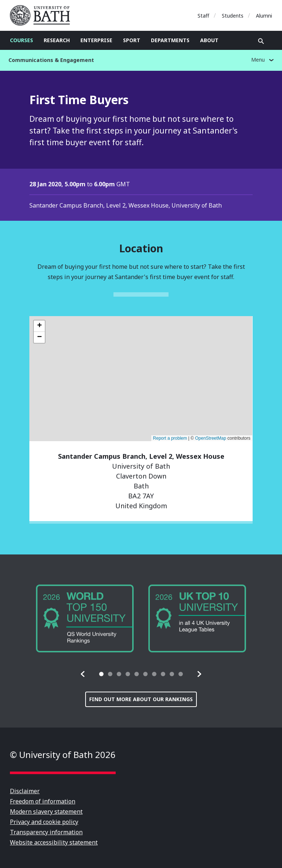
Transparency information (46, 832)
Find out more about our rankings (141, 699)
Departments (170, 40)
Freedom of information (43, 801)
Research (57, 40)
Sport (132, 40)
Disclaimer (25, 791)
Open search (261, 41)
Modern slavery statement (46, 812)
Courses (21, 40)
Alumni (264, 16)
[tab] (101, 674)
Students (233, 16)
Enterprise (96, 40)
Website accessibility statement (54, 842)
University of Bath (43, 15)
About (209, 40)
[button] (83, 674)
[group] (85, 618)
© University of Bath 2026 (63, 755)
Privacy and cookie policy (44, 822)
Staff (203, 16)
